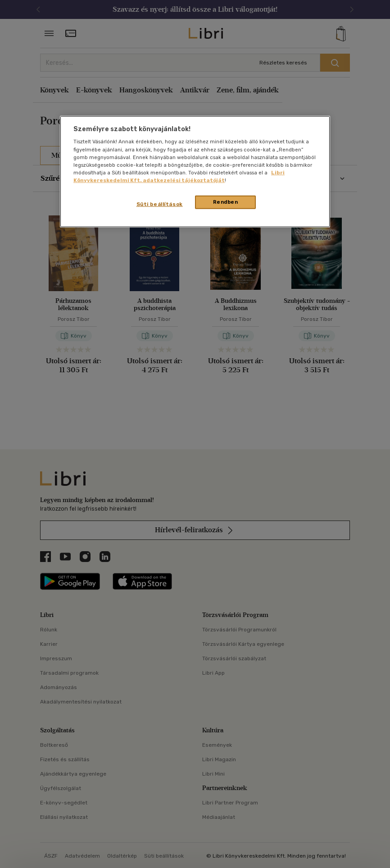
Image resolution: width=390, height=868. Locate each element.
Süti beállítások (160, 204)
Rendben (226, 202)
